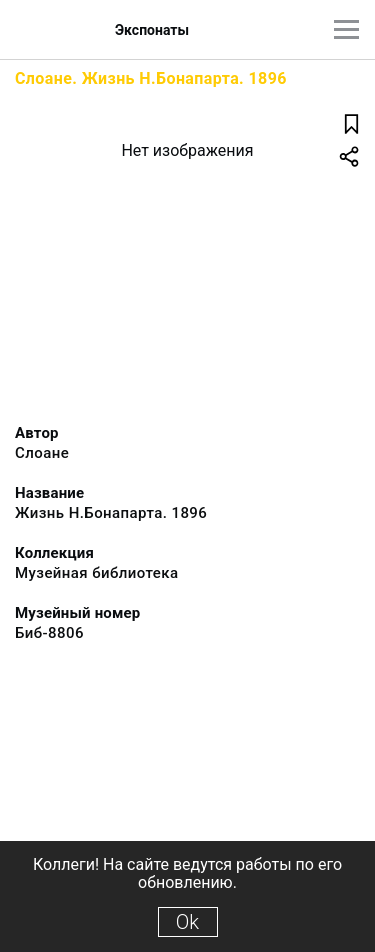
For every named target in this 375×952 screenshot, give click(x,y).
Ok (187, 922)
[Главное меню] (346, 29)
